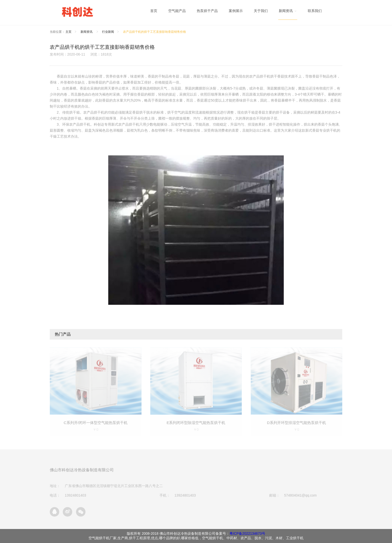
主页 (68, 32)
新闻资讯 (87, 32)
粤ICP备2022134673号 (247, 533)
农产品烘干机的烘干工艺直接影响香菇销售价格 (154, 32)
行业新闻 (108, 32)
